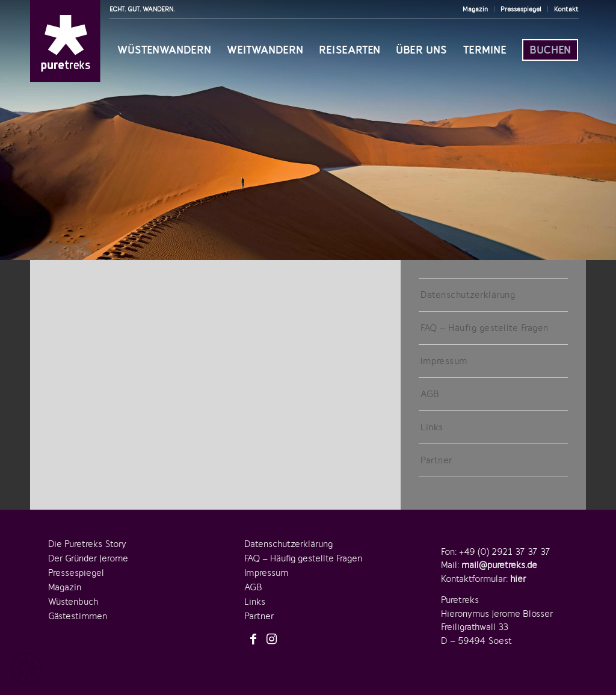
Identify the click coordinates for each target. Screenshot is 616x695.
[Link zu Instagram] (271, 640)
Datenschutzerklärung (468, 295)
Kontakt (566, 9)
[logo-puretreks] (65, 41)
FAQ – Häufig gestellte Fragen (485, 328)
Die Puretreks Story (87, 544)
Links (432, 427)
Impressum (444, 361)
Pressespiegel (521, 9)
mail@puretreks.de (499, 565)
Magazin (475, 9)
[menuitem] (476, 9)
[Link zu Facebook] (253, 640)
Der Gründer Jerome (88, 558)
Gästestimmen (78, 616)
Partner (436, 460)
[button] (26, 669)
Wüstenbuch (73, 602)
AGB (430, 394)
